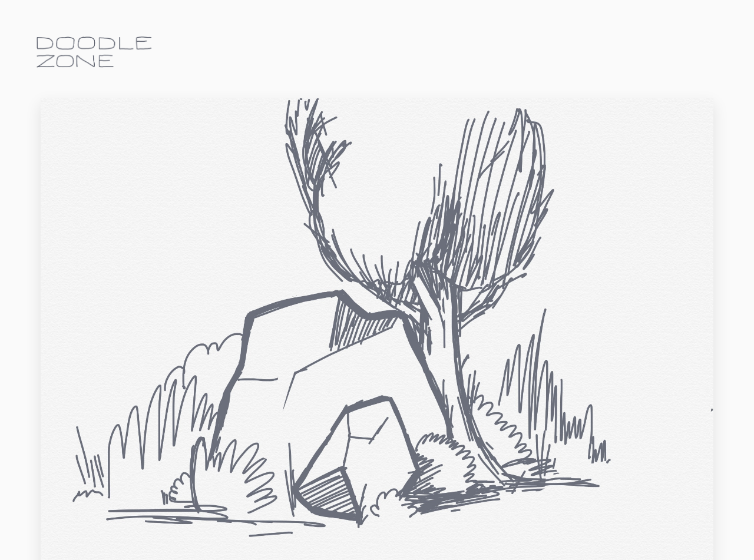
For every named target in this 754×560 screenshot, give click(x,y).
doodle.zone (94, 52)
